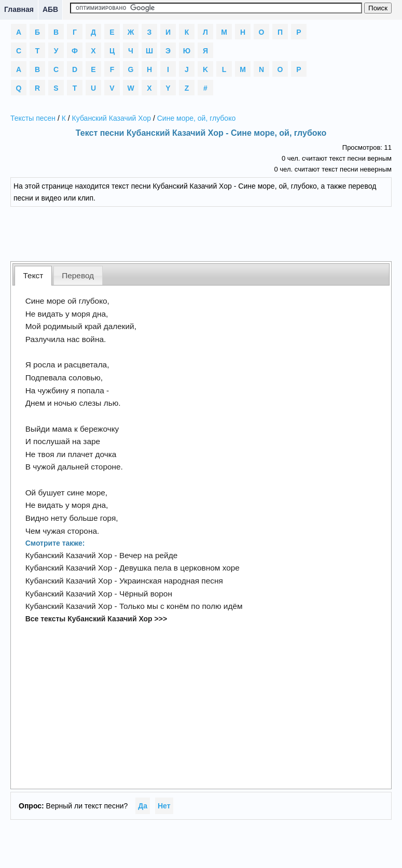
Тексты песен (33, 118)
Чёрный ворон (146, 594)
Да (143, 806)
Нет (164, 806)
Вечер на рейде (148, 555)
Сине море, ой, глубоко (196, 118)
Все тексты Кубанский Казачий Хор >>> (96, 619)
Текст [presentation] (33, 275)
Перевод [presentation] (78, 275)
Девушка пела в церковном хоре (179, 568)
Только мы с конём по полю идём (181, 606)
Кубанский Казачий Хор (112, 118)
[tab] (33, 275)
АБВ (50, 9)
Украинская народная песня (171, 581)
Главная (19, 9)
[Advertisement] (201, 233)
